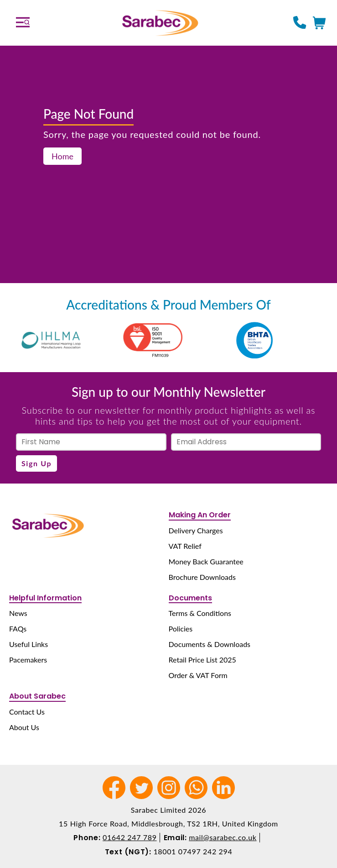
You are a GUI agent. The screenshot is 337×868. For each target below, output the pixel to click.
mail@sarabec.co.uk (223, 837)
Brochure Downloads (202, 577)
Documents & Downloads (210, 644)
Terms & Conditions (200, 613)
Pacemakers (28, 660)
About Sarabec (37, 696)
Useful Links (29, 644)
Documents (190, 598)
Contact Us (27, 712)
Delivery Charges (196, 530)
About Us (24, 727)
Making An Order (200, 515)
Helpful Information (45, 598)
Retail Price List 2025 (202, 660)
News (18, 613)
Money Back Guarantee (206, 561)
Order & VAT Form (198, 675)
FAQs (18, 629)
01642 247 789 (130, 837)
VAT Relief (185, 546)
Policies (181, 629)
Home (62, 156)
